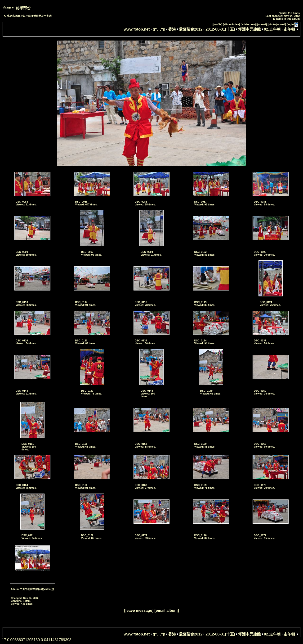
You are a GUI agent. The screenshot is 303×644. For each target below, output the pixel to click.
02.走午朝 (272, 29)
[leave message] (139, 610)
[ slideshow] (248, 24)
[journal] (262, 24)
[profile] (217, 24)
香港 (172, 29)
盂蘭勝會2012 (191, 29)
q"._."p (159, 29)
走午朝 (289, 29)
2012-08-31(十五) (220, 29)
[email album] (167, 610)
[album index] (232, 24)
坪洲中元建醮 (250, 29)
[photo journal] (277, 24)
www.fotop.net (137, 29)
